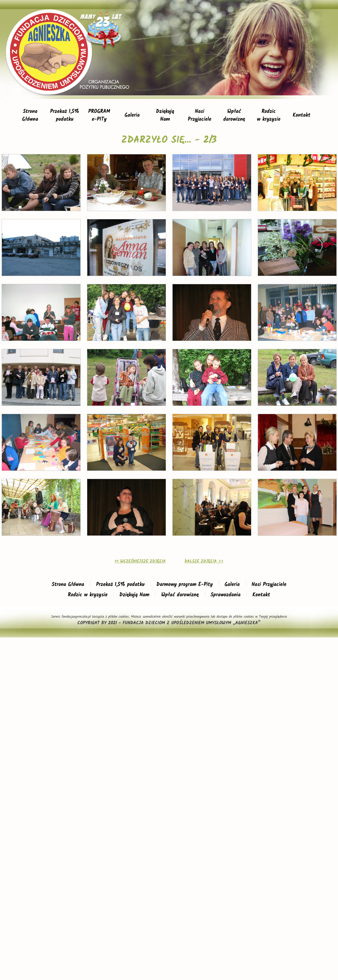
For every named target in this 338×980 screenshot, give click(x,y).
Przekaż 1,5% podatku (120, 585)
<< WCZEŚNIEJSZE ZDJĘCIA (140, 561)
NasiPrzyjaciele (200, 115)
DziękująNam (165, 115)
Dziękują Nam (134, 595)
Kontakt (302, 115)
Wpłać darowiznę (180, 595)
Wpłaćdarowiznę (234, 115)
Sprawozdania (226, 595)
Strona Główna (68, 585)
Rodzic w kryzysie (88, 595)
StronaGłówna (30, 115)
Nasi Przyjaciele (269, 585)
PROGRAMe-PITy (99, 115)
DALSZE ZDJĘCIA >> (204, 561)
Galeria (132, 115)
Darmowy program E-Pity (185, 585)
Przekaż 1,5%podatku (65, 115)
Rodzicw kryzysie (269, 115)
